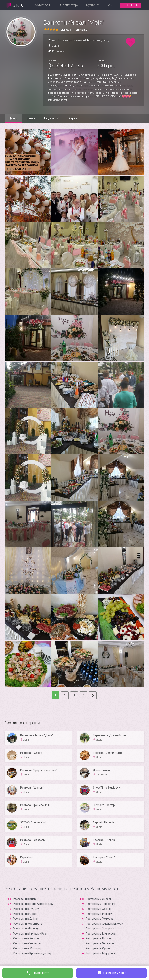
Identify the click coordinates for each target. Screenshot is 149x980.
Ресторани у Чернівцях (28, 924)
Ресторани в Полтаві (99, 938)
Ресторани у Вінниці (26, 929)
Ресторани (58, 51)
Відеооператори (68, 5)
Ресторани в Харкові (99, 909)
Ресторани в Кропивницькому (32, 953)
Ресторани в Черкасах (100, 943)
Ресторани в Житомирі (28, 948)
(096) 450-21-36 (65, 66)
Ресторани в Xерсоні (26, 938)
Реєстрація (131, 5)
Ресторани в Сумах (98, 948)
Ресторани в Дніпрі (25, 919)
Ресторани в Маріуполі (100, 953)
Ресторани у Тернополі (100, 904)
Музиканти (93, 5)
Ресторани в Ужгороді (100, 919)
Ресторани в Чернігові (27, 943)
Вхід (110, 5)
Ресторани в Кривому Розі (30, 934)
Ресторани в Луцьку (26, 909)
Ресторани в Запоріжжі (101, 929)
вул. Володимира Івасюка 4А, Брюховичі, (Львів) (81, 40)
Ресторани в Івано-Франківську (33, 904)
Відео (31, 118)
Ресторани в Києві (25, 899)
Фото (13, 118)
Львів (56, 46)
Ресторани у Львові (98, 899)
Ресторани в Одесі (25, 914)
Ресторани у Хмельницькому (104, 924)
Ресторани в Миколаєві (101, 934)
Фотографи (43, 5)
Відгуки (53, 118)
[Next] (93, 695)
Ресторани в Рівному (99, 914)
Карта (74, 118)
